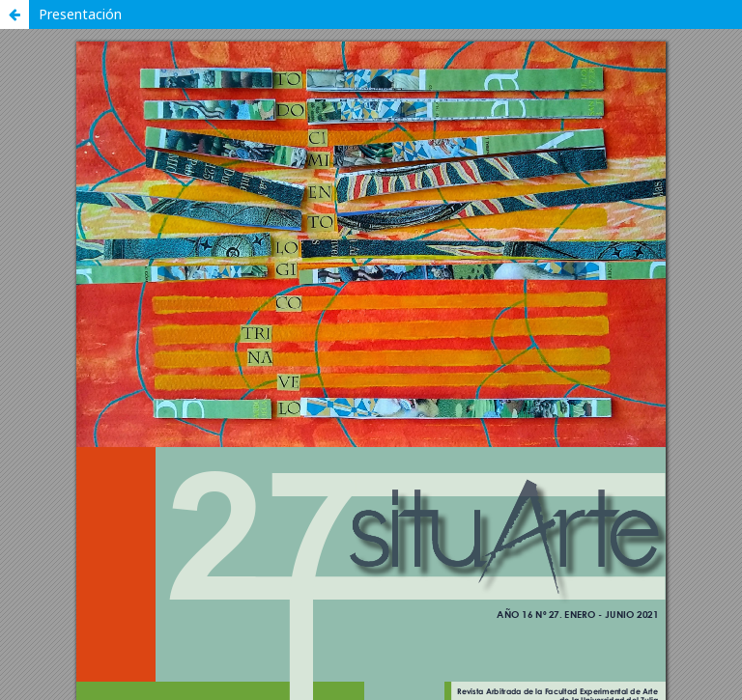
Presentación (80, 14)
